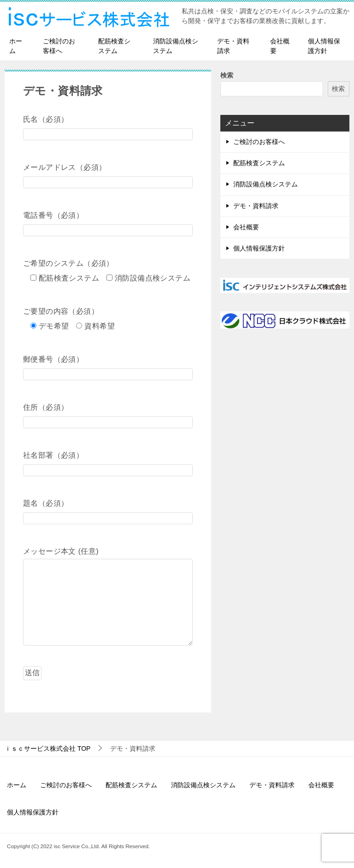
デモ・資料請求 (233, 46)
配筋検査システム (114, 46)
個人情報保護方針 (324, 46)
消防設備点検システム (176, 46)
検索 (227, 75)
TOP (47, 748)
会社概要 (280, 46)
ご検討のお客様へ (59, 46)
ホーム (16, 46)
